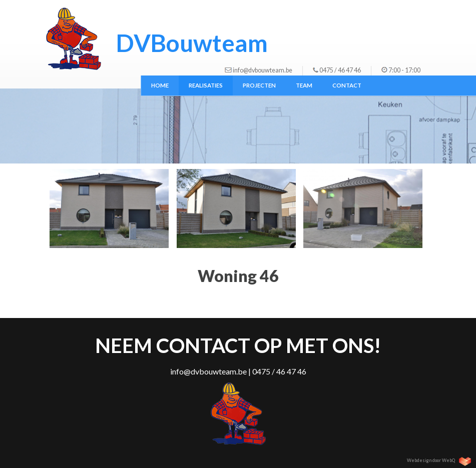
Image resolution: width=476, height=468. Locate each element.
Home (160, 85)
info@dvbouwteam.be (263, 70)
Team (304, 85)
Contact (347, 85)
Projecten (259, 85)
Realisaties (206, 85)
